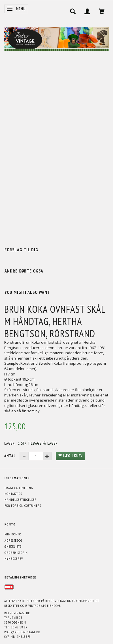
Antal (10, 456)
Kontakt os (13, 494)
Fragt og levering (19, 488)
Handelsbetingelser (21, 500)
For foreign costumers (23, 505)
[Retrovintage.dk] (56, 38)
